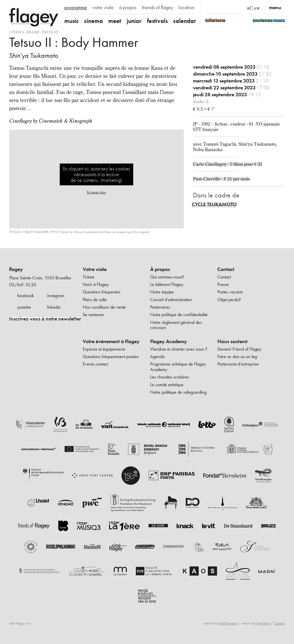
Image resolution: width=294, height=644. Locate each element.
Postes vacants (230, 292)
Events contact (95, 364)
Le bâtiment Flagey (167, 284)
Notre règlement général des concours (176, 325)
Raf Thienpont (228, 623)
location (186, 7)
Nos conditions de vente (104, 307)
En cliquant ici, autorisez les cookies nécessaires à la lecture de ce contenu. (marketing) (96, 174)
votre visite (103, 7)
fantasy (50, 32)
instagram (56, 296)
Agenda (157, 356)
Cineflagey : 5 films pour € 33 (234, 164)
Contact (226, 269)
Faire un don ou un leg (237, 356)
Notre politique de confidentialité (179, 315)
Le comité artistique (167, 385)
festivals (157, 21)
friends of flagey (157, 7)
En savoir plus (96, 192)
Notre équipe (162, 292)
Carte (199, 164)
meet (115, 21)
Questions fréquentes (101, 292)
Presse (223, 284)
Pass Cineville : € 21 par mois (221, 179)
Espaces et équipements (104, 349)
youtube (24, 307)
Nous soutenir (233, 341)
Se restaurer (93, 315)
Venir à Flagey (96, 284)
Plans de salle (95, 300)
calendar (185, 21)
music (71, 21)
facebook (26, 296)
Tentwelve (263, 623)
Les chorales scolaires (170, 377)
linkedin (54, 307)
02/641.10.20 (23, 285)
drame (33, 32)
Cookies (279, 623)
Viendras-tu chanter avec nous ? (179, 349)
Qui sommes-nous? (167, 277)
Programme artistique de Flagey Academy (178, 367)
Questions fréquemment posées (111, 356)
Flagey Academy (169, 341)
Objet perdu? (229, 300)
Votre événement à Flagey (111, 341)
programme (76, 7)
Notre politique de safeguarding (178, 392)
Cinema (17, 32)
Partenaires (160, 307)
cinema (93, 21)
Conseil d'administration (171, 300)
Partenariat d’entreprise (238, 364)
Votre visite (95, 269)
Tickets (89, 277)
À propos (160, 269)
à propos (128, 7)
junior (134, 21)
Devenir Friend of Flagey (239, 349)
